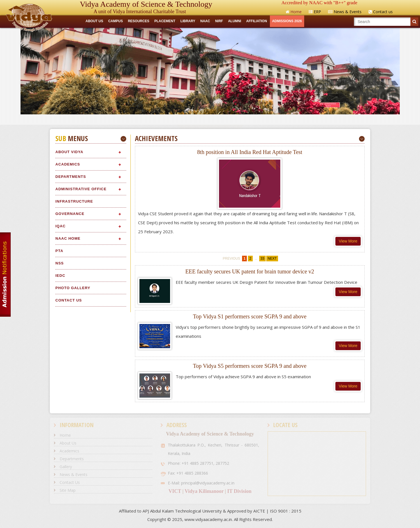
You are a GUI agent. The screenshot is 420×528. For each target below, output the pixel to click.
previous (231, 259)
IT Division (239, 491)
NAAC (205, 21)
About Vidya (69, 152)
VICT (175, 491)
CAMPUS (116, 21)
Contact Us (69, 300)
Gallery (66, 467)
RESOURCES (139, 21)
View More (348, 241)
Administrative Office (81, 189)
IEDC (60, 276)
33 (262, 259)
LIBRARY (188, 21)
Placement (165, 21)
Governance (70, 214)
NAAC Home (68, 238)
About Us (68, 443)
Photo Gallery (73, 288)
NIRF (219, 21)
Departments (71, 177)
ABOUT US (94, 21)
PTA (59, 251)
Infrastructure (74, 201)
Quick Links (210, 119)
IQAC (61, 226)
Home (65, 435)
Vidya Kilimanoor (204, 491)
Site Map (68, 490)
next (272, 259)
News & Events (74, 474)
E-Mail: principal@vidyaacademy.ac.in (201, 483)
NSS (60, 263)
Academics (68, 164)
